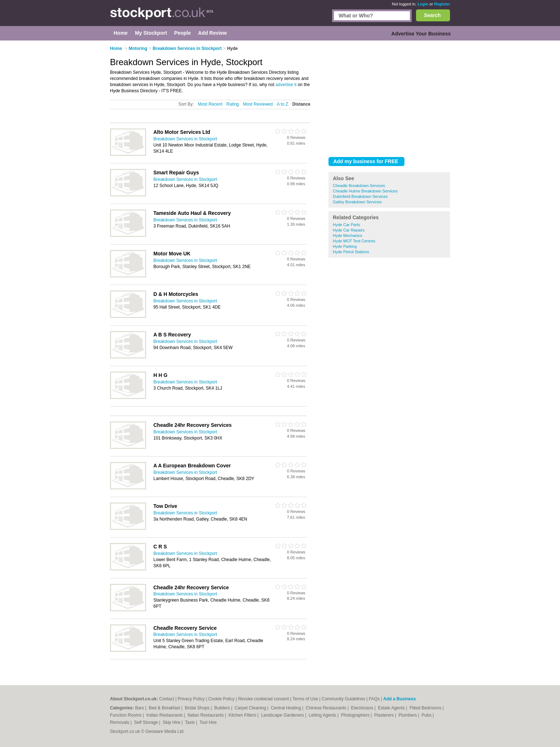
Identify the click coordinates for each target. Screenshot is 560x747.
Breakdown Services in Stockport (185, 139)
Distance (301, 104)
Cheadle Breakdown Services (359, 186)
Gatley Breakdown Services (357, 202)
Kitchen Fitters (243, 715)
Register (442, 4)
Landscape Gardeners (283, 715)
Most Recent (210, 104)
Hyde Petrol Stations (351, 252)
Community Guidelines (343, 699)
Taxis (190, 722)
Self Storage (146, 722)
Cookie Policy (222, 699)
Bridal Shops (198, 708)
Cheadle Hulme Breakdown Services (365, 191)
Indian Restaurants (165, 715)
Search (432, 15)
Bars (140, 708)
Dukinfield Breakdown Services (360, 196)
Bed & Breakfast (165, 708)
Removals (120, 722)
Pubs (427, 715)
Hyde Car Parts (346, 225)
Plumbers (408, 715)
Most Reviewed (258, 104)
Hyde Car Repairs (349, 230)
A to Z (282, 104)
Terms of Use (306, 699)
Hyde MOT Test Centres (354, 241)
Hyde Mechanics (347, 235)
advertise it (286, 85)
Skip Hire (172, 722)
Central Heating (287, 708)
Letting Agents (323, 715)
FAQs (374, 699)
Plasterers (384, 715)
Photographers (356, 715)
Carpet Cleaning (251, 708)
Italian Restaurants (206, 715)
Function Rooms (126, 715)
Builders (223, 708)
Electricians (363, 708)
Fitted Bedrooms (426, 708)
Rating (233, 104)
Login (423, 4)
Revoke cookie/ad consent (264, 699)
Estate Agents (392, 708)
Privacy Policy (191, 699)
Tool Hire (208, 722)
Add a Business (399, 699)
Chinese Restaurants (326, 708)
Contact (167, 699)
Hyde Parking (345, 246)
